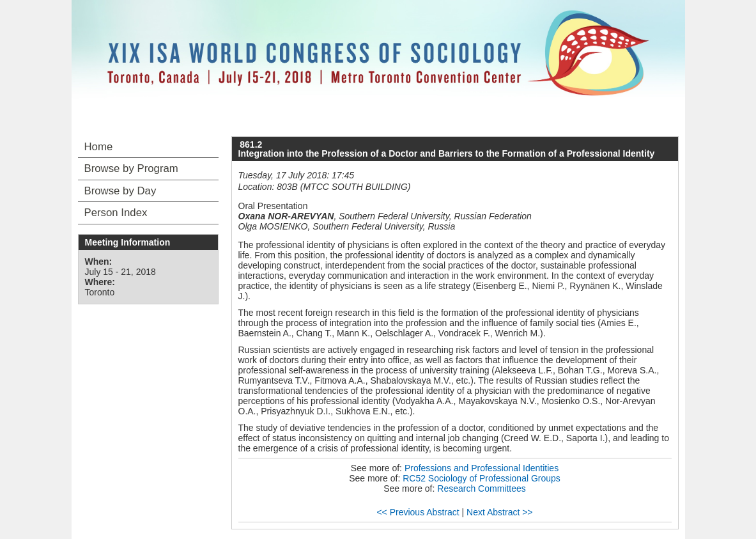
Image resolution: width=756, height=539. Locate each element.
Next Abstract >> (500, 512)
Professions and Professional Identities (482, 468)
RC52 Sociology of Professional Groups (482, 478)
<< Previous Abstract (418, 512)
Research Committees (482, 488)
